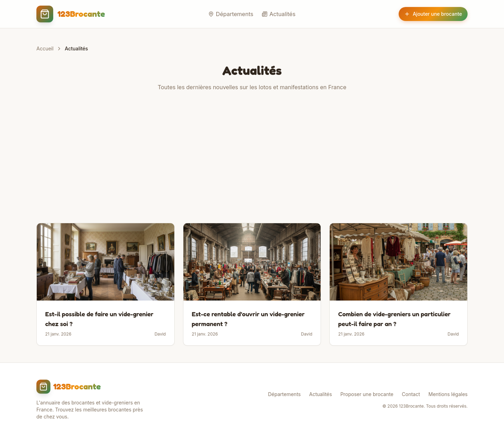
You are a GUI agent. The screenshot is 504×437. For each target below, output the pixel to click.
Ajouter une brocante (433, 14)
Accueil (45, 48)
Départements (231, 14)
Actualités (279, 14)
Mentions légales (448, 394)
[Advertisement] (252, 157)
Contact (411, 394)
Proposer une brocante (367, 394)
